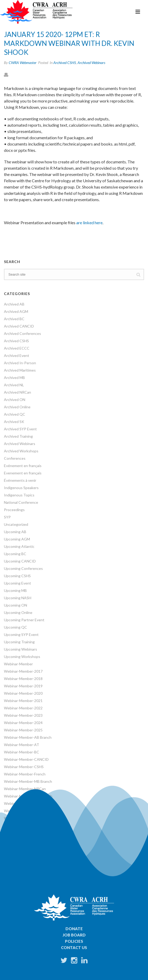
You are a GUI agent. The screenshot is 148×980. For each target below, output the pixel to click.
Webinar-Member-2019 (23, 686)
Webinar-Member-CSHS (24, 767)
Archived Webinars (91, 63)
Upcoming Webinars (21, 649)
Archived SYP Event (20, 429)
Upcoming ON (16, 605)
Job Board (74, 935)
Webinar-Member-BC (22, 752)
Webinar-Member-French (25, 774)
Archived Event (17, 355)
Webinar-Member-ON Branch (28, 796)
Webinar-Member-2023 (23, 715)
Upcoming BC (15, 554)
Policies (74, 941)
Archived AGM (16, 311)
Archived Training (18, 436)
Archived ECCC (17, 348)
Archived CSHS (65, 63)
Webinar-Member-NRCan (25, 789)
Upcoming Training (19, 642)
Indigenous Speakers (21, 488)
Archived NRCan (17, 392)
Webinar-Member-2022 (23, 708)
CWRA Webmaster (23, 63)
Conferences (15, 458)
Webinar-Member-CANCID (26, 759)
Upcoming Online (18, 612)
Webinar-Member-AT (22, 745)
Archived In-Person (20, 363)
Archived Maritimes (20, 370)
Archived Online (17, 407)
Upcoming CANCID (20, 561)
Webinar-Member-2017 (23, 671)
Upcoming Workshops (22, 657)
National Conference (21, 502)
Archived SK (14, 422)
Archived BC (14, 319)
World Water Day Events (24, 833)
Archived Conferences (22, 333)
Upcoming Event (17, 583)
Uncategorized (16, 524)
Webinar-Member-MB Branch (28, 781)
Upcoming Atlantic (19, 546)
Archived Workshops (21, 451)
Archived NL (14, 385)
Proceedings (14, 510)
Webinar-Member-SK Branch (28, 803)
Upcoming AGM (17, 539)
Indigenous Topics (19, 495)
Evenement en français (23, 473)
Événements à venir (20, 480)
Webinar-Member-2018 (23, 679)
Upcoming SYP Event (21, 634)
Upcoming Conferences (23, 568)
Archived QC (15, 414)
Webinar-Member (18, 664)
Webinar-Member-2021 (23, 701)
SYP (7, 517)
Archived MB (14, 377)
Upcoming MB (15, 590)
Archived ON (15, 400)
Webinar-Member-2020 (23, 693)
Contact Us (74, 947)
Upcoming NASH (18, 598)
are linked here (89, 223)
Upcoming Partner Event (24, 620)
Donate (74, 929)
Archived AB (14, 304)
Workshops (13, 825)
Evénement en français (23, 466)
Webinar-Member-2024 (23, 723)
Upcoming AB (15, 532)
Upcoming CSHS (17, 576)
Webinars (12, 818)
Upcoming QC (16, 627)
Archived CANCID (19, 326)
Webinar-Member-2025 (23, 730)
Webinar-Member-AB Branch (28, 737)
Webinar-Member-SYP (22, 811)
